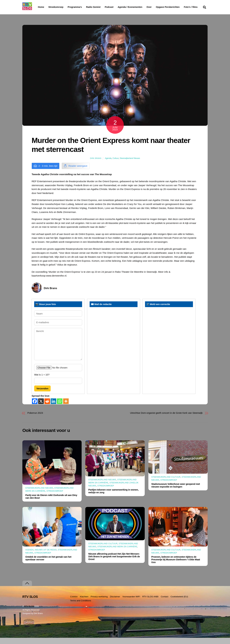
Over (157, 7)
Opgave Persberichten (179, 7)
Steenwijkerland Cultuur (166, 483)
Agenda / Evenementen (138, 7)
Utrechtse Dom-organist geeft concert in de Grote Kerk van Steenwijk (166, 419)
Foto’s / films (45, 13)
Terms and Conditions (81, 607)
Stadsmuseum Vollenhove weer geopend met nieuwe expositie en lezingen (176, 491)
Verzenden (42, 395)
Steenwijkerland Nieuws (130, 164)
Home (38, 7)
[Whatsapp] (60, 407)
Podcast (117, 7)
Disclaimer (115, 603)
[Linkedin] (53, 407)
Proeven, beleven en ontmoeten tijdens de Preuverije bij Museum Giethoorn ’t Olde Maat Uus (176, 566)
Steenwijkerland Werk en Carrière (117, 553)
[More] (66, 407)
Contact (165, 603)
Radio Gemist (101, 7)
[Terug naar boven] (27, 590)
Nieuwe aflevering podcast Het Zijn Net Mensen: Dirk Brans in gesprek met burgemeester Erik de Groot (114, 563)
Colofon (74, 603)
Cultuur (115, 164)
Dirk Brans (96, 164)
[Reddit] (47, 407)
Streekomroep (57, 7)
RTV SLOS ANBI (150, 603)
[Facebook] (35, 407)
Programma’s (81, 7)
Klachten (84, 603)
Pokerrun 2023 (35, 419)
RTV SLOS (29, 613)
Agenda (108, 164)
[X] (41, 407)
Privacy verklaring (99, 603)
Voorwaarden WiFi (131, 603)
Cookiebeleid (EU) (179, 603)
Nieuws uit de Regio (46, 556)
